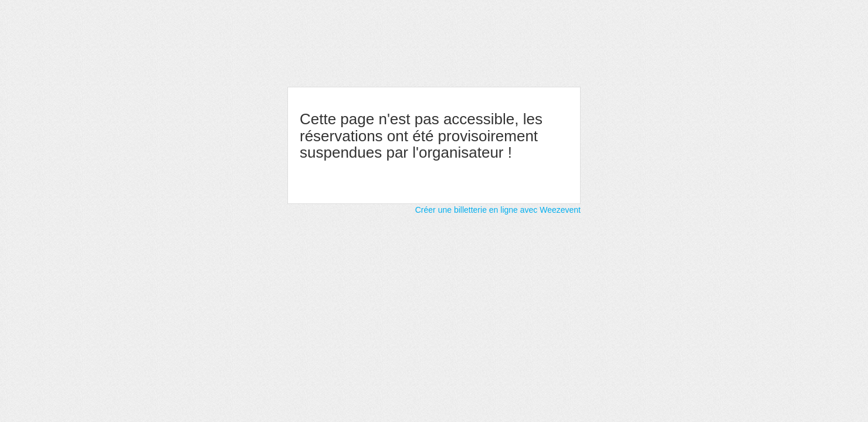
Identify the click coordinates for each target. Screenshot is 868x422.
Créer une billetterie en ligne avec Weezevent (498, 210)
